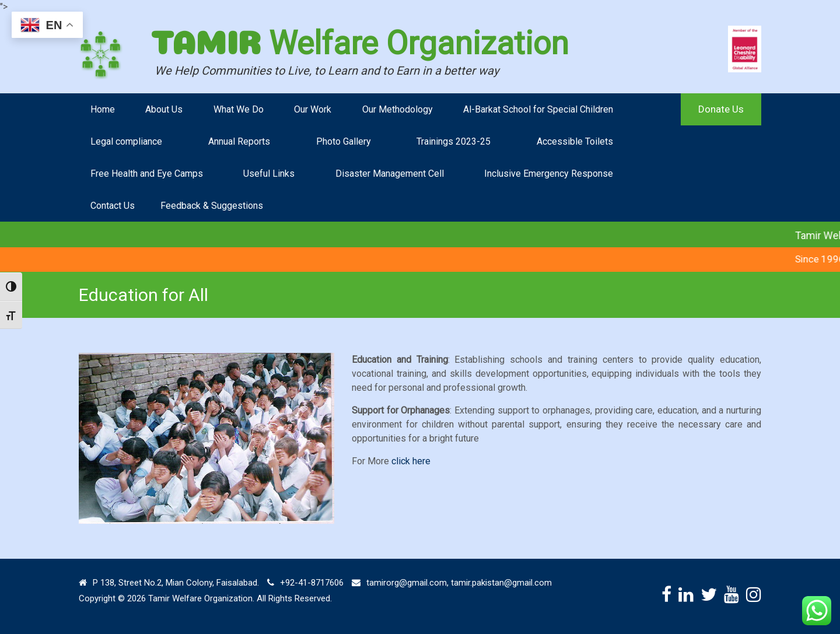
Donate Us (721, 109)
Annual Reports (239, 141)
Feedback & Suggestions (212, 206)
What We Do (239, 109)
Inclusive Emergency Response (549, 174)
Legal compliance (126, 141)
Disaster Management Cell (390, 174)
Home (103, 109)
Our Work (313, 109)
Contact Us (113, 206)
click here (411, 461)
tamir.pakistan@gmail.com (501, 583)
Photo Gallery (344, 141)
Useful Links (269, 174)
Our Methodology (398, 109)
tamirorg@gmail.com (407, 583)
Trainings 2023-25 (454, 141)
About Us (164, 109)
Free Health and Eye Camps (147, 174)
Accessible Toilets (575, 141)
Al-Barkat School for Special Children (538, 109)
